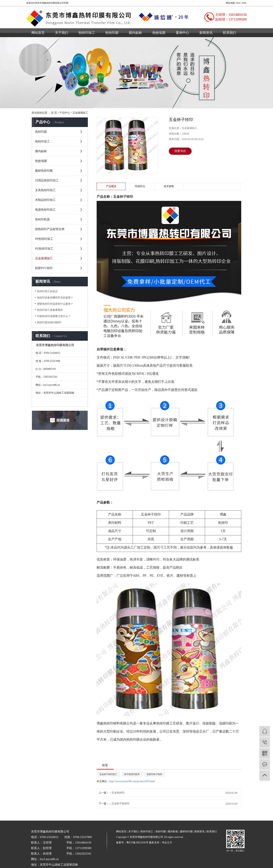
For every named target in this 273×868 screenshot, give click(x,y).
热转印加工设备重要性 (50, 310)
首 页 (54, 113)
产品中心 (65, 113)
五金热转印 (118, 793)
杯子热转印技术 (132, 774)
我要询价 (180, 151)
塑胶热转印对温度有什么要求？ (55, 304)
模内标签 (173, 832)
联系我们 (229, 33)
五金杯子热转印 (121, 804)
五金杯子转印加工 (108, 774)
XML (244, 3)
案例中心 (182, 33)
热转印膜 (112, 33)
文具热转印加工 (45, 190)
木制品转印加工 (45, 200)
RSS (238, 3)
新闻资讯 (206, 33)
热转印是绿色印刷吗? (49, 322)
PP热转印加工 (44, 239)
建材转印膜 (186, 832)
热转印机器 (42, 219)
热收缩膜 (159, 33)
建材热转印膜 (44, 171)
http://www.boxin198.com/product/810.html (132, 781)
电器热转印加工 (45, 210)
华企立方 (167, 843)
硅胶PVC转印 (44, 268)
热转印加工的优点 (47, 291)
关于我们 (62, 33)
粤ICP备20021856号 (137, 843)
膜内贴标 (135, 33)
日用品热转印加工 (47, 180)
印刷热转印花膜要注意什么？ (54, 316)
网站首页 (38, 33)
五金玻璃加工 (80, 113)
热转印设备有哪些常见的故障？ (55, 298)
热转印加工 (87, 33)
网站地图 (230, 3)
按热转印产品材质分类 (50, 229)
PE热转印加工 (44, 249)
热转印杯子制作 (155, 774)
